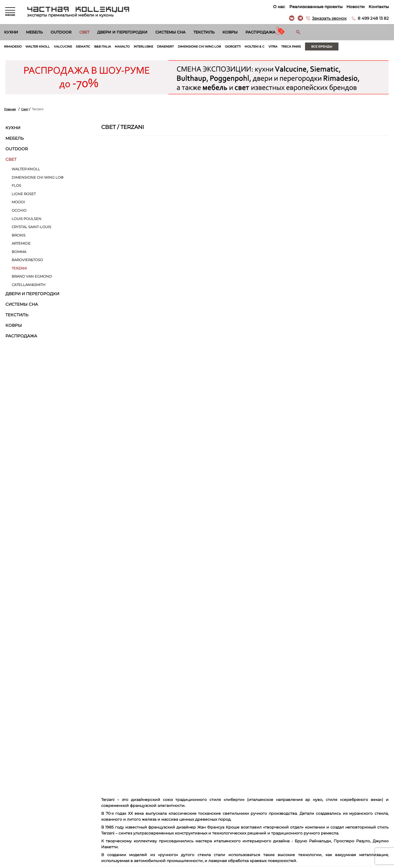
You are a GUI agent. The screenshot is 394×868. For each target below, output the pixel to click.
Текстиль (204, 32)
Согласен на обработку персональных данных (57, 762)
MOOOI (18, 202)
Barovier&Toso (27, 260)
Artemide (21, 244)
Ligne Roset (24, 194)
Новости (355, 7)
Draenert (180, 46)
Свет (84, 32)
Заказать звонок (329, 18)
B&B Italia (112, 46)
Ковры (230, 32)
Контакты (378, 7)
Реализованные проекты (316, 7)
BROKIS (19, 235)
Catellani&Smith (29, 285)
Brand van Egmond (32, 277)
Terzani (19, 268)
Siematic (90, 46)
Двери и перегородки (122, 32)
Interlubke (156, 46)
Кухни (11, 32)
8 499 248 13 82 (373, 18)
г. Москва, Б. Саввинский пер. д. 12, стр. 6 (350, 804)
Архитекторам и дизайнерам (222, 823)
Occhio (19, 210)
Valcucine (68, 46)
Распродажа (260, 32)
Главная (11, 109)
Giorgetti (255, 46)
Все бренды (352, 46)
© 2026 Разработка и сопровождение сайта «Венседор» (197, 864)
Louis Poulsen (27, 219)
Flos (16, 186)
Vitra (298, 46)
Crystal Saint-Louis (31, 227)
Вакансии (205, 829)
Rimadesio (14, 46)
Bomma (19, 252)
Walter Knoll (41, 46)
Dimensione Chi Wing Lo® (218, 46)
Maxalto (133, 46)
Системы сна (170, 32)
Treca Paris (319, 46)
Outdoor (61, 32)
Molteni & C (279, 46)
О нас (279, 7)
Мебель (34, 32)
